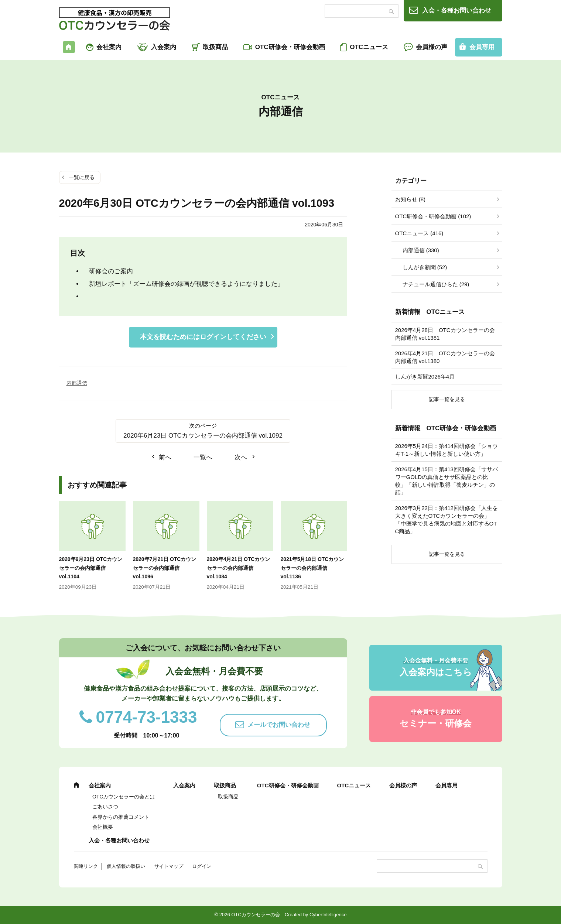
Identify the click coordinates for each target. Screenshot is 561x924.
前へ (165, 457)
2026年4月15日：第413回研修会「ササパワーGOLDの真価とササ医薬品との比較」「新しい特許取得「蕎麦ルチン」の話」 (447, 481)
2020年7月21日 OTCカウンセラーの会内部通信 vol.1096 (165, 568)
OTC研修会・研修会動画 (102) (433, 216)
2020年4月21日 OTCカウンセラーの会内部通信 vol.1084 (239, 568)
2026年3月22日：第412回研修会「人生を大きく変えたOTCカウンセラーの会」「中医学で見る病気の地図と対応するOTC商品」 (447, 520)
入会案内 (164, 47)
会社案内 (109, 47)
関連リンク (86, 866)
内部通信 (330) (421, 250)
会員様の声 (432, 47)
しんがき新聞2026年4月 (425, 377)
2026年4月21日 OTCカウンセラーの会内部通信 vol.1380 (445, 357)
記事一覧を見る (447, 399)
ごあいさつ (105, 807)
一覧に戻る (82, 177)
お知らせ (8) (411, 199)
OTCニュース (369, 47)
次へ (241, 457)
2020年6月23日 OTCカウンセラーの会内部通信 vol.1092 (203, 436)
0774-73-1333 (147, 717)
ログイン (202, 866)
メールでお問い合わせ (279, 725)
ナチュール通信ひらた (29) (436, 284)
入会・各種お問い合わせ (457, 11)
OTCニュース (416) (419, 233)
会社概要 (103, 827)
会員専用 (482, 47)
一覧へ (203, 457)
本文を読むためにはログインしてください (203, 337)
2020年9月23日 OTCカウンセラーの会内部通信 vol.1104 (91, 568)
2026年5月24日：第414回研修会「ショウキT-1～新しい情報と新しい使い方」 (447, 450)
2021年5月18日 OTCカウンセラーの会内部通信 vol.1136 (312, 568)
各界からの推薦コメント (121, 817)
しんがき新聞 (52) (425, 267)
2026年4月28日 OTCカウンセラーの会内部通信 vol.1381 (445, 334)
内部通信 (77, 383)
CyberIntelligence (328, 915)
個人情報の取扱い (126, 866)
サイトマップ (169, 866)
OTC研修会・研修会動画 (290, 47)
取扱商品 (215, 47)
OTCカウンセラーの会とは (124, 797)
